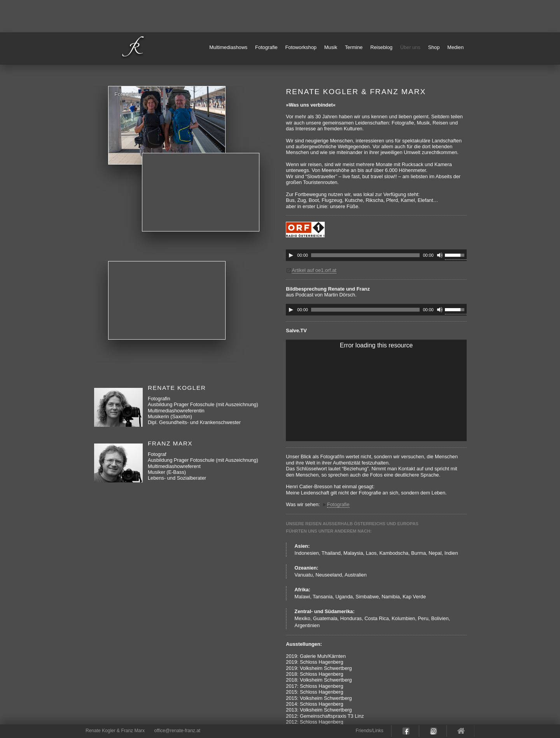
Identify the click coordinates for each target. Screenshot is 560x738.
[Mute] (440, 255)
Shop (434, 47)
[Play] (291, 255)
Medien (455, 47)
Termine (354, 47)
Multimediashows (228, 47)
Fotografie (266, 47)
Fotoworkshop (301, 47)
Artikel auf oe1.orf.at (314, 270)
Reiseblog (381, 47)
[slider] (366, 255)
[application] (376, 255)
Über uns (410, 47)
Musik (331, 47)
